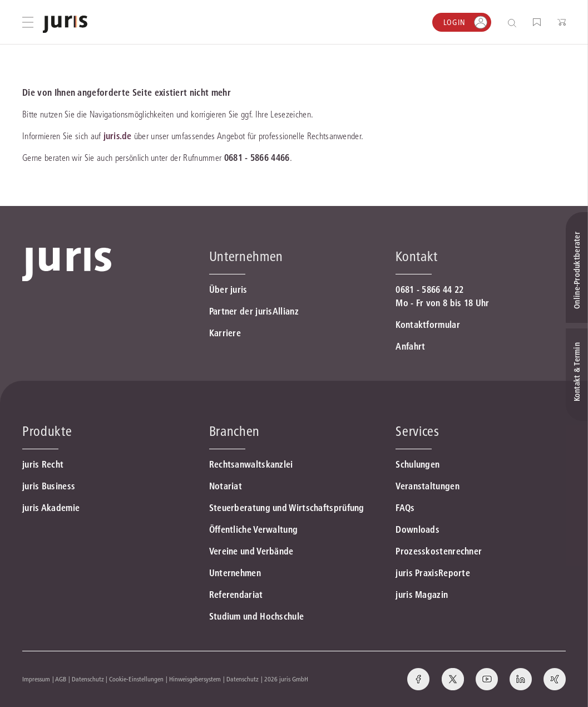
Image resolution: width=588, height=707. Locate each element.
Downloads (417, 529)
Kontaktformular (428, 325)
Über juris (228, 289)
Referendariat (236, 595)
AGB (61, 679)
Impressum (36, 679)
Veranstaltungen (428, 486)
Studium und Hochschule (257, 616)
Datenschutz (88, 679)
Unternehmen (235, 573)
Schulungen (417, 464)
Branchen (234, 431)
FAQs (405, 508)
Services (417, 431)
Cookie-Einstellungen (136, 679)
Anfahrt (410, 346)
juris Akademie (51, 508)
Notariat (226, 486)
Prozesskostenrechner (439, 551)
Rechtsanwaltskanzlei (251, 464)
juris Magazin (422, 595)
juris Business (49, 486)
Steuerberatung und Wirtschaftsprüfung (287, 508)
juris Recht (43, 464)
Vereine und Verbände (251, 551)
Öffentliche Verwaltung (254, 529)
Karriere (225, 333)
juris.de (117, 136)
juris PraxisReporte (433, 573)
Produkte (47, 431)
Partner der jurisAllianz (254, 311)
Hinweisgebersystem (195, 679)
